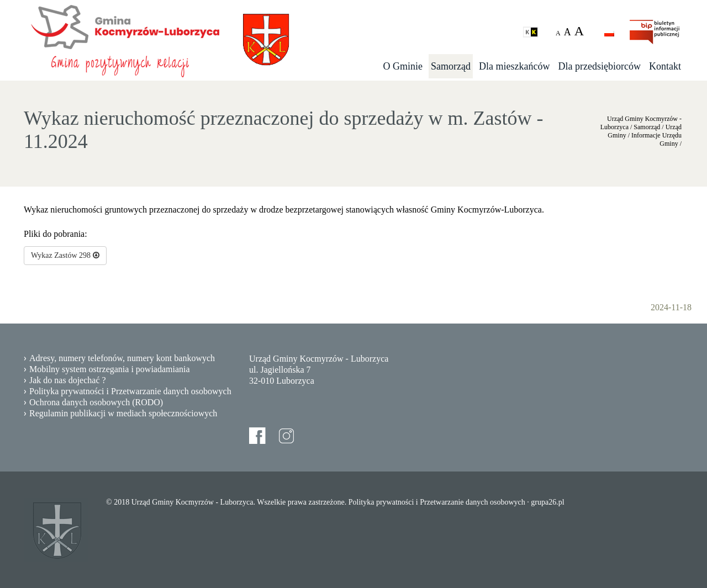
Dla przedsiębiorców (600, 66)
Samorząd (451, 66)
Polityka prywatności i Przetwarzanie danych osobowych (130, 391)
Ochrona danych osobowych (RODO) (96, 402)
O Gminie (403, 66)
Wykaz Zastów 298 (65, 255)
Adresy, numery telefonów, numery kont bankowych (122, 358)
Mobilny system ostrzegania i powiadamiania (110, 369)
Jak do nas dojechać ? (68, 380)
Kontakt (665, 66)
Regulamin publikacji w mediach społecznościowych (123, 413)
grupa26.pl (547, 502)
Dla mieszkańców (514, 66)
